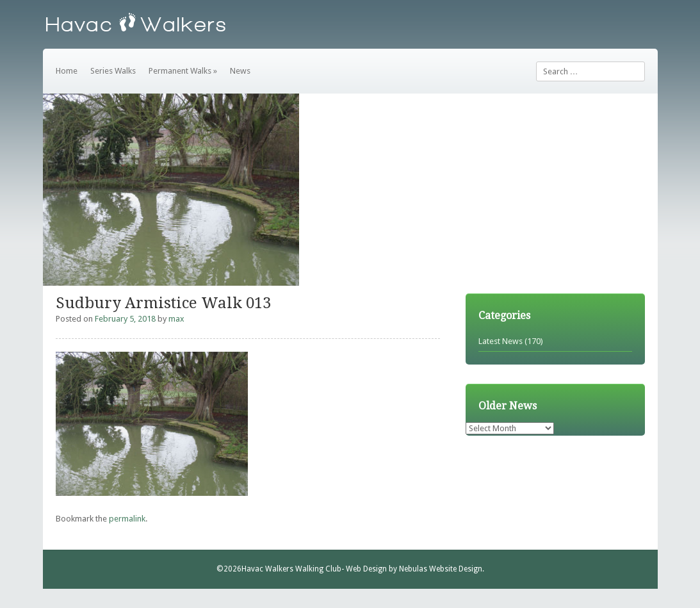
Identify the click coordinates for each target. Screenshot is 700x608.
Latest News (501, 341)
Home (67, 71)
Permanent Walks (183, 71)
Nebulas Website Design (441, 569)
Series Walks (113, 71)
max (176, 319)
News (240, 71)
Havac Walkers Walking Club (291, 569)
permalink (127, 519)
